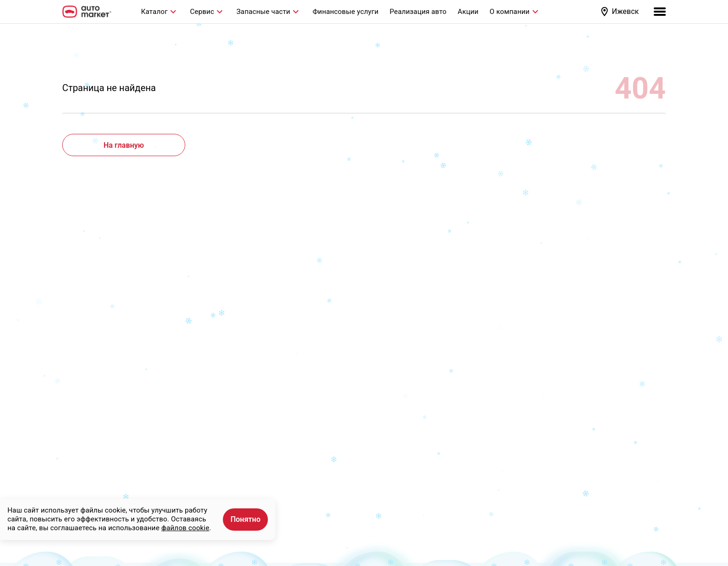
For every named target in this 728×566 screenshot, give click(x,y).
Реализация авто (418, 12)
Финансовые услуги (345, 12)
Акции (468, 12)
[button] (621, 12)
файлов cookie (185, 528)
